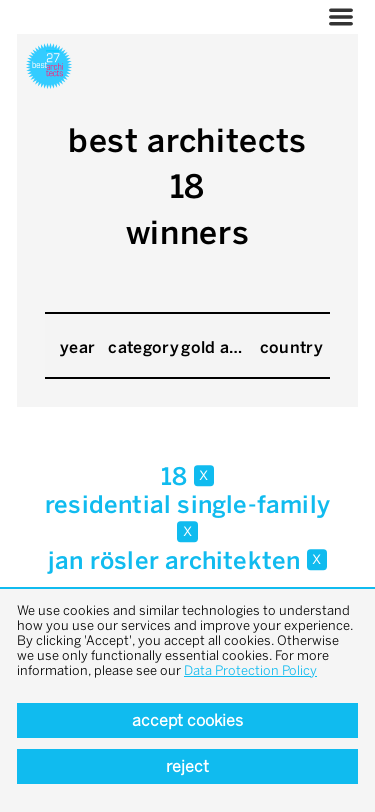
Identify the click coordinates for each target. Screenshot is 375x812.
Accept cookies (187, 720)
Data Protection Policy (250, 670)
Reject (187, 766)
